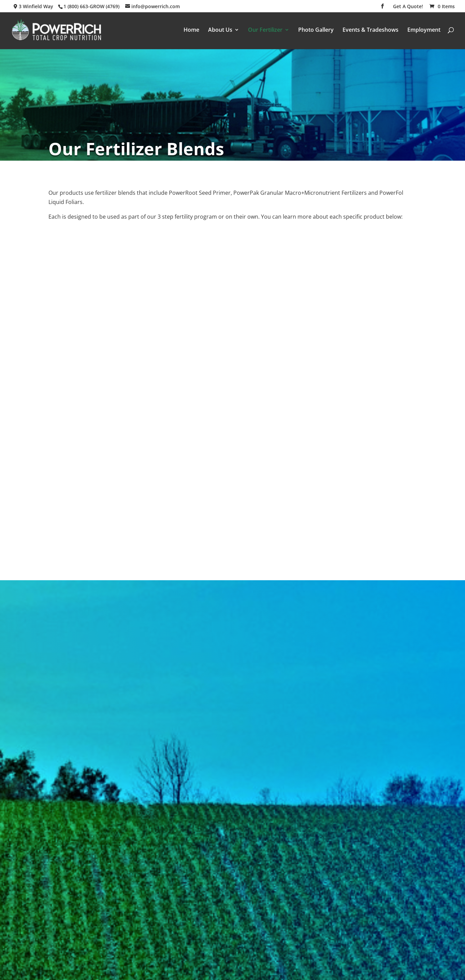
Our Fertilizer (265, 30)
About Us (220, 30)
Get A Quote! (408, 7)
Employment (424, 30)
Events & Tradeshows (370, 30)
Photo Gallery (316, 30)
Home (191, 30)
